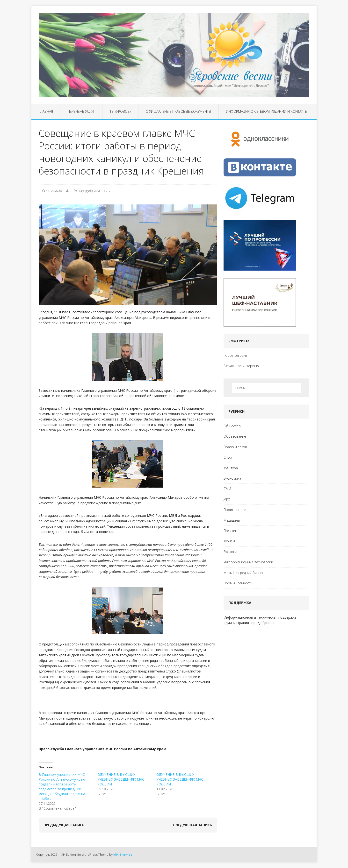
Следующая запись (192, 825)
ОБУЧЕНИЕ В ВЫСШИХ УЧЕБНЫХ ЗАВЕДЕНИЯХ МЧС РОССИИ (121, 779)
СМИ (227, 489)
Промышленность (238, 583)
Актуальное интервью (241, 366)
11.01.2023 (54, 191)
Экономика (232, 478)
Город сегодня (235, 355)
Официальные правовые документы (178, 111)
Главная (46, 111)
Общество (232, 426)
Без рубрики (89, 191)
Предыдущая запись (64, 825)
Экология (231, 552)
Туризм (229, 541)
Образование (235, 436)
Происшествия (235, 510)
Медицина (232, 520)
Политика (231, 531)
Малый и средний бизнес (244, 573)
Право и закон (235, 447)
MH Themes (123, 854)
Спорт (229, 457)
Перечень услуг (81, 111)
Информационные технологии (248, 562)
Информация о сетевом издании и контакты (267, 111)
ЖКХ (227, 499)
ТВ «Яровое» (120, 111)
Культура (231, 468)
